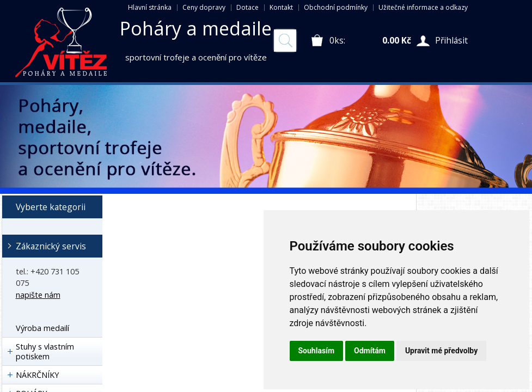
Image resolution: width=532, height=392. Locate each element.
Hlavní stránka (150, 7)
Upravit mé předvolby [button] (441, 351)
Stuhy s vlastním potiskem (45, 351)
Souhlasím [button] (317, 351)
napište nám (38, 295)
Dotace (247, 7)
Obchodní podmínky (336, 7)
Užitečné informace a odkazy (423, 7)
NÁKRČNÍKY (37, 375)
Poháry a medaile (196, 28)
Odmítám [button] (370, 351)
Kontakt (281, 7)
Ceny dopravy (204, 7)
